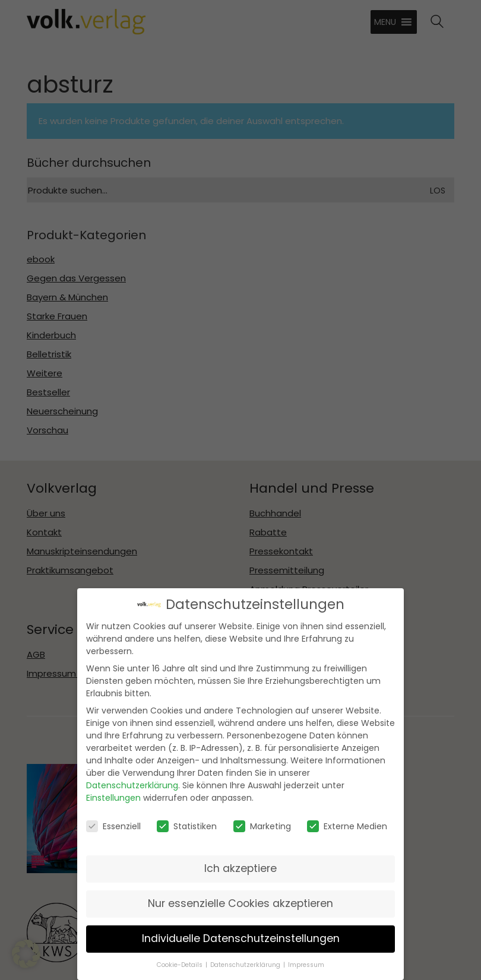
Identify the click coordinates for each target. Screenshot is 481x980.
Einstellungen (113, 794)
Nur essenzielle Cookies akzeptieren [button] (240, 899)
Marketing (262, 822)
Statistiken (187, 822)
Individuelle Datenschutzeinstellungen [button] (241, 934)
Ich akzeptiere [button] (240, 864)
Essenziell (113, 822)
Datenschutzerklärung (132, 782)
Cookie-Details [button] (180, 961)
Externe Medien (347, 822)
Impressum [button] (306, 961)
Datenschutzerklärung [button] (245, 961)
